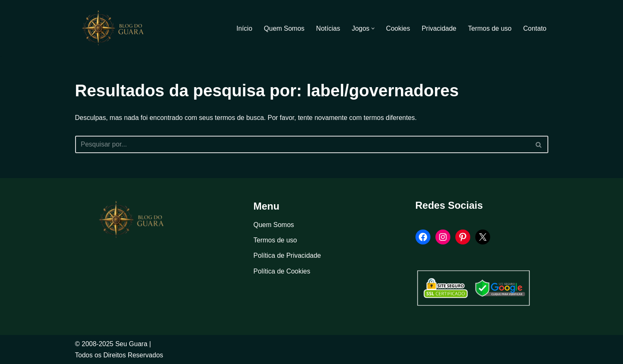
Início (244, 28)
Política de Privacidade (287, 255)
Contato (535, 28)
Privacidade (439, 28)
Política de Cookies (282, 271)
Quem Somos (284, 28)
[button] (373, 28)
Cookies (398, 28)
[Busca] (302, 144)
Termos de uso (490, 28)
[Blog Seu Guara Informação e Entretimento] (117, 28)
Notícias (328, 28)
